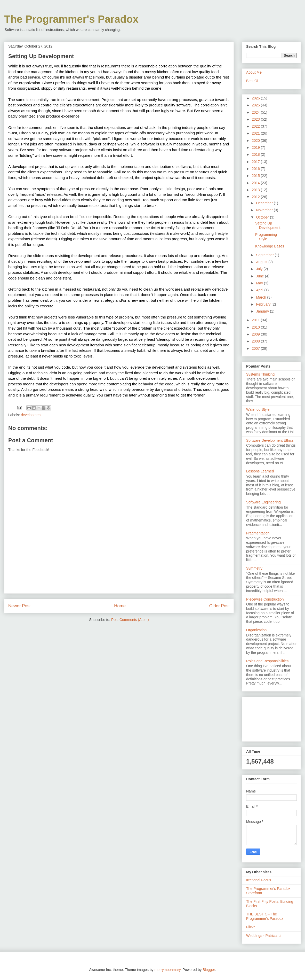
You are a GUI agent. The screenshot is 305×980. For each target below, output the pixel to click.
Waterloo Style (258, 409)
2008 (256, 341)
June (260, 276)
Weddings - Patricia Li (264, 936)
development (31, 415)
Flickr (250, 927)
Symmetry (254, 568)
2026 (256, 98)
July (260, 269)
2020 (256, 141)
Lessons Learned (260, 471)
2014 (256, 183)
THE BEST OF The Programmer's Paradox (265, 916)
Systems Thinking (260, 374)
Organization (256, 630)
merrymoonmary (168, 970)
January (263, 311)
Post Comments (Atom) (130, 620)
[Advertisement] (119, 582)
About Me (254, 72)
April (260, 290)
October (263, 217)
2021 (256, 133)
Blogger (209, 970)
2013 (256, 190)
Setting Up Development (268, 225)
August (262, 262)
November (265, 210)
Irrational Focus (259, 880)
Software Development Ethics (270, 440)
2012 (256, 197)
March (262, 297)
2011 (256, 320)
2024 (256, 112)
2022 (256, 126)
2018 (256, 154)
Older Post (219, 606)
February (264, 304)
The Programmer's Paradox (71, 19)
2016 (256, 169)
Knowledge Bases (270, 246)
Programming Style (266, 237)
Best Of (252, 81)
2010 (256, 327)
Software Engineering (263, 502)
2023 (256, 119)
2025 (256, 105)
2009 (256, 334)
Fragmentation (258, 533)
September (265, 255)
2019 (256, 147)
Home (120, 606)
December (265, 203)
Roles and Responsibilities (267, 661)
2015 (256, 176)
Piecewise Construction (265, 599)
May (260, 283)
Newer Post (19, 606)
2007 (256, 348)
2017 (256, 162)
